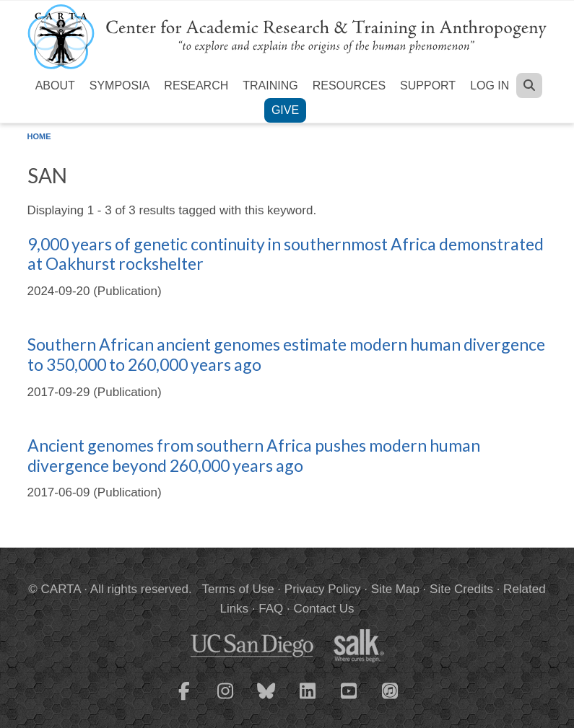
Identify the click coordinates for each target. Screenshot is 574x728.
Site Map (395, 589)
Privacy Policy (323, 589)
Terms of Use (238, 589)
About (55, 85)
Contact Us (323, 609)
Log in (490, 85)
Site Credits (461, 589)
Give (285, 110)
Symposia (120, 85)
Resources (349, 85)
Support (428, 85)
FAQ (271, 609)
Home (39, 136)
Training (270, 85)
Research (196, 85)
